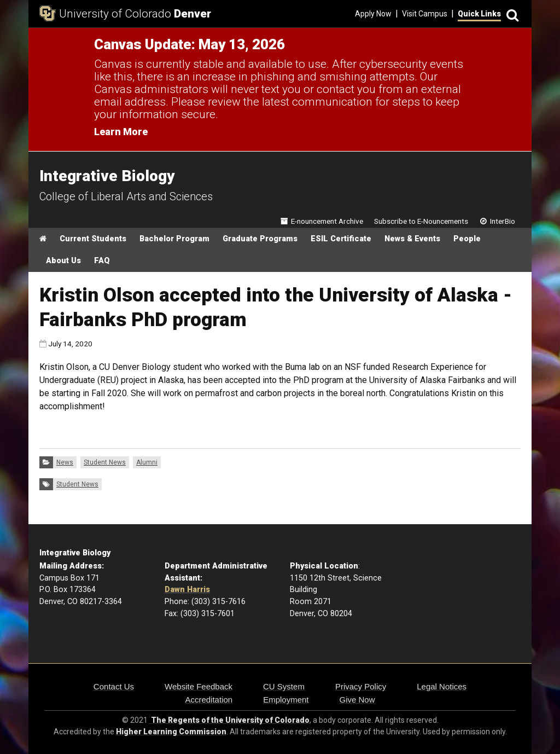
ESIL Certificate (341, 239)
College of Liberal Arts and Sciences (126, 196)
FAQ (102, 261)
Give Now (357, 700)
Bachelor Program (174, 239)
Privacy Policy (361, 686)
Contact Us (114, 686)
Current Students (93, 239)
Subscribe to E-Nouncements (421, 221)
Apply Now (373, 14)
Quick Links (479, 14)
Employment (286, 700)
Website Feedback (199, 686)
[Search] (511, 14)
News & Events (412, 239)
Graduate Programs (260, 239)
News (65, 462)
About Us (63, 261)
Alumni (147, 462)
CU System (284, 686)
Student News (105, 462)
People (467, 239)
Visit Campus (425, 14)
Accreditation (209, 700)
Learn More (121, 132)
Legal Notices (442, 686)
